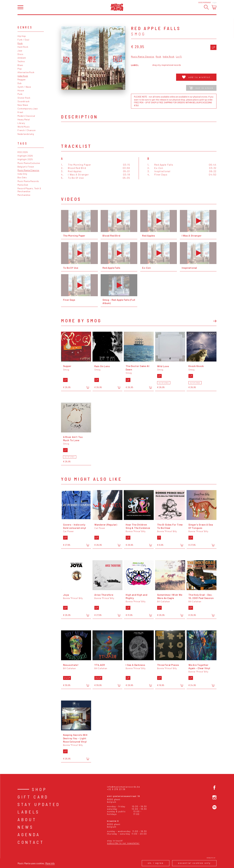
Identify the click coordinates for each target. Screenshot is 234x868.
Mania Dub (23, 185)
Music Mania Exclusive (29, 163)
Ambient (22, 58)
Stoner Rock (24, 98)
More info (50, 863)
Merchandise (24, 195)
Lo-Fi (179, 57)
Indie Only (22, 174)
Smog (138, 34)
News (26, 827)
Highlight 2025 (25, 159)
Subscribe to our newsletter (123, 843)
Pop (20, 69)
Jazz (20, 51)
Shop (39, 789)
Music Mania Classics (28, 170)
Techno (21, 61)
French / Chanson (27, 130)
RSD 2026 (23, 152)
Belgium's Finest (26, 167)
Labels (29, 812)
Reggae (21, 79)
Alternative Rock (26, 72)
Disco (20, 54)
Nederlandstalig (26, 134)
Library (21, 123)
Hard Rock (23, 47)
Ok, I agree (156, 863)
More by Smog (81, 321)
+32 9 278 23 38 (116, 789)
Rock (20, 43)
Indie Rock (23, 76)
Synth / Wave (24, 87)
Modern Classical (26, 116)
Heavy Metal (24, 119)
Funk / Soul (23, 40)
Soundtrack (24, 101)
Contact (31, 842)
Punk (20, 94)
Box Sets (22, 177)
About (27, 819)
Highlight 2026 (25, 156)
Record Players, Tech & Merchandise (29, 190)
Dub (19, 83)
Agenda (29, 834)
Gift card (33, 797)
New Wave (23, 105)
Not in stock (201, 88)
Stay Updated (39, 804)
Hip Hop (22, 36)
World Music (24, 127)
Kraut (20, 112)
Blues (20, 65)
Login (214, 2)
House (21, 90)
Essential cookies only (194, 863)
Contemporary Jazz (28, 108)
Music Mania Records (28, 181)
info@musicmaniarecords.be (124, 787)
